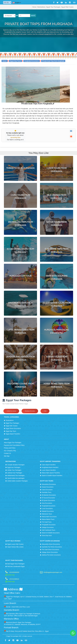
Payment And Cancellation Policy (14, 445)
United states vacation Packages (17, 481)
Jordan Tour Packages (14, 470)
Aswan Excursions (48, 487)
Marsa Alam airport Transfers (51, 473)
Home (34, 7)
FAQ (45, 411)
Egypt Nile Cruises (12, 426)
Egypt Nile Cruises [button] (67, 7)
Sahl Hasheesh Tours (49, 530)
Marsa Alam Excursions (49, 517)
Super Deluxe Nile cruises (15, 547)
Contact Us (7, 453)
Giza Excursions (47, 503)
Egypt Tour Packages (12, 423)
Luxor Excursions (47, 509)
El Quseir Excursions (48, 500)
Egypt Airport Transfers (13, 434)
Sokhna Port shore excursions (51, 555)
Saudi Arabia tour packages (16, 478)
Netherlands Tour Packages (16, 475)
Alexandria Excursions (49, 484)
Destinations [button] (41, 7)
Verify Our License (11, 411)
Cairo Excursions (47, 490)
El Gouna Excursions (48, 498)
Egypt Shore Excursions (13, 428)
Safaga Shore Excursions (50, 552)
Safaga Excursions (48, 527)
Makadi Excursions (48, 511)
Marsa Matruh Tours (48, 519)
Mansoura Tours (47, 514)
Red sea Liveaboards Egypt (16, 566)
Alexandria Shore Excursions (51, 544)
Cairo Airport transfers (49, 465)
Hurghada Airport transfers (50, 467)
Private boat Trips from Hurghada (53, 61)
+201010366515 (14, 579)
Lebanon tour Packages (15, 473)
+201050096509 (14, 572)
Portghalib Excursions (49, 525)
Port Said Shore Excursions (50, 550)
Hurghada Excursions (32, 61)
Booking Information (30, 411)
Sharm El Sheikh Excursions (51, 533)
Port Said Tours (47, 522)
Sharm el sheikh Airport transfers (52, 475)
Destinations (10, 420)
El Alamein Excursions (49, 495)
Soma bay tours (47, 535)
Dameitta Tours (47, 492)
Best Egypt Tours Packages (16, 564)
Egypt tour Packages (14, 467)
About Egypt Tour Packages (13, 443)
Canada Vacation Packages (16, 465)
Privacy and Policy (10, 448)
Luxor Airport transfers (49, 470)
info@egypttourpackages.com (53, 572)
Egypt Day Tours (15, 61)
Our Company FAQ (10, 451)
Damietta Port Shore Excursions (52, 547)
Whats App (10, 575)
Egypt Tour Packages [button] (53, 7)
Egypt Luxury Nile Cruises (15, 544)
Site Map (7, 456)
